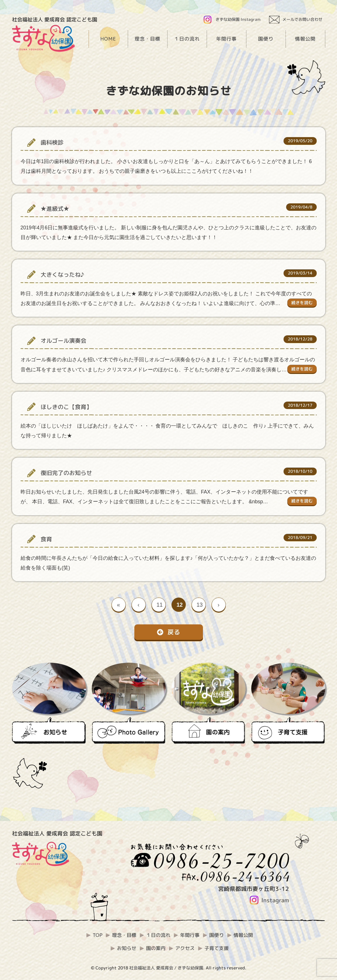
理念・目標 (124, 935)
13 (200, 605)
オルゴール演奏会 (63, 341)
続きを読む (302, 303)
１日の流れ (158, 935)
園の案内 (156, 948)
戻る (168, 632)
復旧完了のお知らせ (66, 473)
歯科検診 (52, 142)
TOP (97, 935)
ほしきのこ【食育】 (66, 407)
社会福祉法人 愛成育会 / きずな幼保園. (167, 968)
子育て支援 (217, 948)
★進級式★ (55, 209)
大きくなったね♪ (62, 275)
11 (160, 605)
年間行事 (190, 935)
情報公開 (243, 935)
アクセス (185, 948)
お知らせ (127, 948)
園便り (217, 935)
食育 (46, 539)
